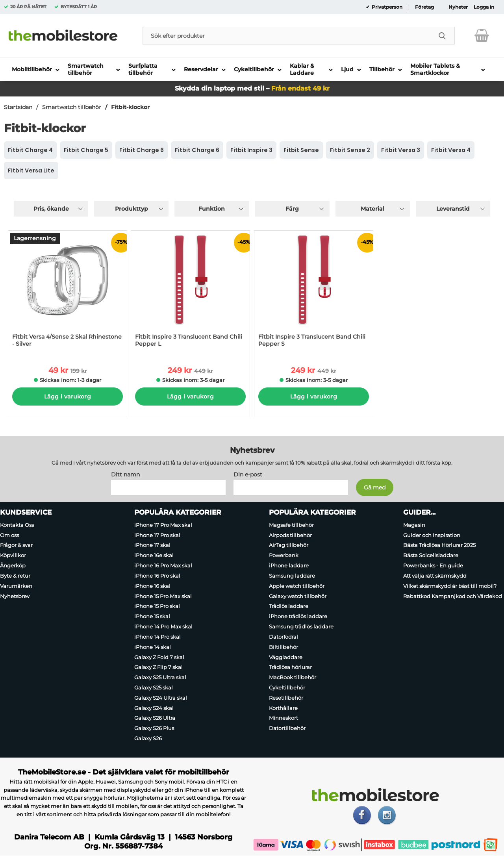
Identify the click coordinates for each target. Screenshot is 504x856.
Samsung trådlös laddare (301, 626)
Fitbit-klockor (130, 107)
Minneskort (283, 718)
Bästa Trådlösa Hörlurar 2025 (439, 545)
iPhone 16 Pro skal (157, 576)
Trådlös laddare (289, 606)
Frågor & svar (16, 545)
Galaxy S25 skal (154, 687)
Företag (424, 7)
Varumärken (16, 586)
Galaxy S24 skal (154, 708)
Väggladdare (286, 657)
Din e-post (248, 474)
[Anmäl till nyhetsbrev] (375, 487)
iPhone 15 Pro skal (157, 606)
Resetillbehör (286, 698)
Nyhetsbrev (15, 596)
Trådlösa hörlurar (290, 667)
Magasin (414, 525)
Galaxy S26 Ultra (155, 718)
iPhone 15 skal (152, 616)
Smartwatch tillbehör (72, 107)
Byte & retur (15, 576)
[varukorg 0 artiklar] (482, 35)
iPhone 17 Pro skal (157, 535)
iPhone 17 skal (152, 545)
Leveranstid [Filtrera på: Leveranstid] (453, 209)
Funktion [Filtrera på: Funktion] (212, 209)
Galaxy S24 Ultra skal (161, 698)
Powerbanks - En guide (433, 565)
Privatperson (386, 7)
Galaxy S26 (148, 738)
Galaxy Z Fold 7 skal (159, 657)
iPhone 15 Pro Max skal (163, 596)
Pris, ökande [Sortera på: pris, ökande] (51, 209)
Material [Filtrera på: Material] (372, 209)
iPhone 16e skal (154, 555)
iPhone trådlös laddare (298, 616)
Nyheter (458, 7)
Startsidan (18, 107)
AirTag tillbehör (289, 545)
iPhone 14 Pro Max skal (163, 626)
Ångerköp (13, 565)
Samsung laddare (292, 576)
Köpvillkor (13, 555)
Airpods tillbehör (290, 535)
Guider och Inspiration (432, 535)
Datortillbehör (287, 728)
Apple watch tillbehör (297, 586)
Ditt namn (125, 474)
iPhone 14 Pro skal (157, 637)
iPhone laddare (289, 565)
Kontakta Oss (17, 525)
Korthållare (283, 708)
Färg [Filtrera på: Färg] (292, 209)
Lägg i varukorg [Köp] (68, 397)
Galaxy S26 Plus (154, 728)
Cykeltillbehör (287, 687)
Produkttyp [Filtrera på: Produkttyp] (132, 209)
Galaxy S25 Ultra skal (160, 677)
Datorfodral (283, 637)
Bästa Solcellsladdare (431, 555)
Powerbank (284, 555)
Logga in (484, 7)
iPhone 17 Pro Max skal (163, 525)
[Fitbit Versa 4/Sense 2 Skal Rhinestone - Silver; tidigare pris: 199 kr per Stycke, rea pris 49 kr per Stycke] (68, 293)
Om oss (9, 535)
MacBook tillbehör (293, 677)
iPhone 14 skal (153, 647)
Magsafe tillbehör (291, 525)
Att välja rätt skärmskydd (435, 576)
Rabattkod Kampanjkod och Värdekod (453, 596)
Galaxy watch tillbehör (298, 596)
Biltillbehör (283, 647)
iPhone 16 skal (152, 586)
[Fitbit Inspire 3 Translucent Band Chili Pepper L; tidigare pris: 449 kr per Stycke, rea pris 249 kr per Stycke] (190, 293)
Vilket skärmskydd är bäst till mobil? (450, 586)
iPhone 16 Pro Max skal (163, 565)
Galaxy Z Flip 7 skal (158, 667)
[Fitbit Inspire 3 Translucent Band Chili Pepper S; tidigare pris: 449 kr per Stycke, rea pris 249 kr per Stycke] (314, 293)
